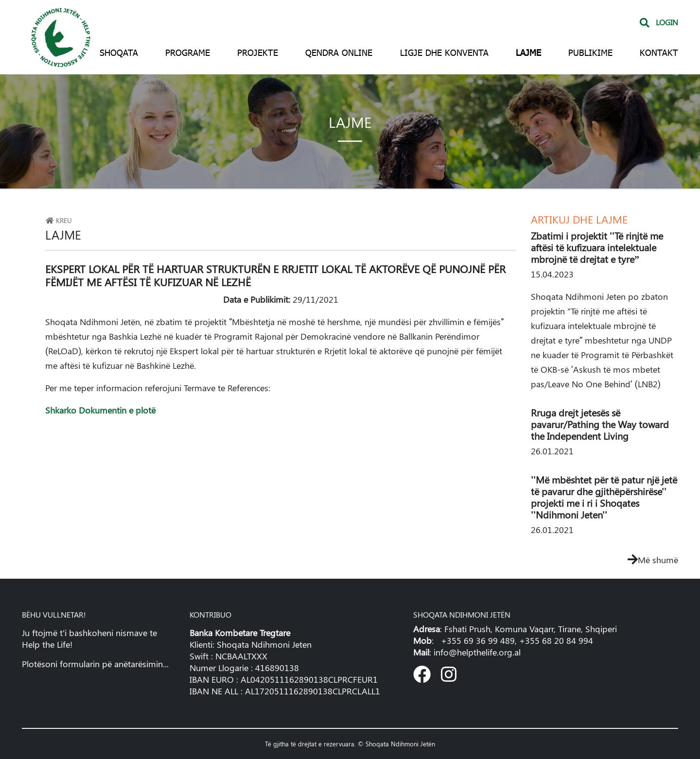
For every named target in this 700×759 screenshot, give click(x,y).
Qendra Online (339, 52)
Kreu (59, 220)
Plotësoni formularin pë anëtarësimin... (95, 664)
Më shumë (653, 560)
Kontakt (659, 52)
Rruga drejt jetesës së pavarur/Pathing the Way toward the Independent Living (600, 424)
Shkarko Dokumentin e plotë (100, 410)
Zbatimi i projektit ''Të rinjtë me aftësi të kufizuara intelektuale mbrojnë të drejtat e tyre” (597, 247)
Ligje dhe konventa (444, 52)
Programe (188, 52)
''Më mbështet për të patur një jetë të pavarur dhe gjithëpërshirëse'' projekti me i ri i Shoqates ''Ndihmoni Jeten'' (604, 497)
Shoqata (119, 52)
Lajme (528, 52)
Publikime (590, 52)
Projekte (258, 52)
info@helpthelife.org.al (477, 652)
